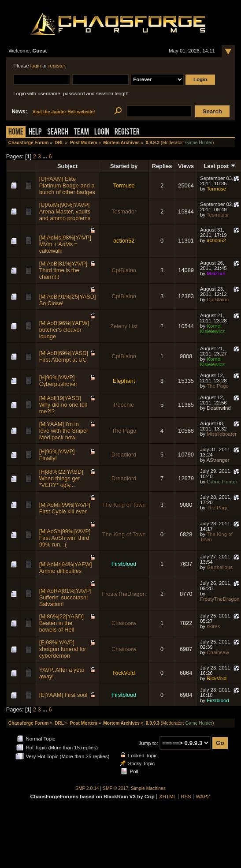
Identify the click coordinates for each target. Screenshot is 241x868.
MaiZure (216, 273)
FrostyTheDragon (124, 594)
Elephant (124, 381)
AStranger (218, 460)
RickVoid (124, 673)
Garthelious (220, 567)
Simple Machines (148, 788)
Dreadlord (124, 455)
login (36, 66)
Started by (124, 166)
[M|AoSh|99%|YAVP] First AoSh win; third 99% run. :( (65, 538)
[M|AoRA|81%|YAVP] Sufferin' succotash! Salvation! (65, 597)
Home (16, 133)
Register (127, 133)
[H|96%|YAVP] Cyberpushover (58, 381)
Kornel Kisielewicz (212, 329)
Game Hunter (199, 143)
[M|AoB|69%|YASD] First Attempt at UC (64, 356)
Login (102, 133)
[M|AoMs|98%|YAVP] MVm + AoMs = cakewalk (65, 244)
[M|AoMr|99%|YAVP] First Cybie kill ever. (65, 508)
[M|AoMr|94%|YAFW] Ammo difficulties (66, 568)
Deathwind (219, 408)
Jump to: (148, 743)
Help (35, 133)
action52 (124, 241)
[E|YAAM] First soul (63, 695)
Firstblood (124, 564)
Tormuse (124, 185)
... (45, 156)
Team (81, 133)
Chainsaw (124, 623)
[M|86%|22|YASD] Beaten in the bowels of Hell (62, 623)
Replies (162, 166)
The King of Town (124, 505)
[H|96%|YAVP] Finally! (57, 455)
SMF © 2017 (115, 788)
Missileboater (222, 434)
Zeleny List (124, 326)
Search (58, 133)
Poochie (124, 405)
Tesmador (124, 211)
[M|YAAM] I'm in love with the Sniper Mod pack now (64, 431)
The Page (218, 386)
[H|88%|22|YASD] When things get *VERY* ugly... (61, 478)
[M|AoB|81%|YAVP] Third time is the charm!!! (63, 270)
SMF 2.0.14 (87, 788)
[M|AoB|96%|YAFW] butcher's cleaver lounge (64, 330)
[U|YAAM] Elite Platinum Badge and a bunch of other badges (67, 185)
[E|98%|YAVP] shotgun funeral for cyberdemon (63, 649)
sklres (213, 626)
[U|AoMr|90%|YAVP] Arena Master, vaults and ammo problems (65, 211)
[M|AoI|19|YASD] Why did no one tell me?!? (63, 405)
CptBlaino (124, 270)
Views (186, 166)
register (57, 66)
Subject (67, 166)
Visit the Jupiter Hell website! (64, 112)
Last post (220, 166)
